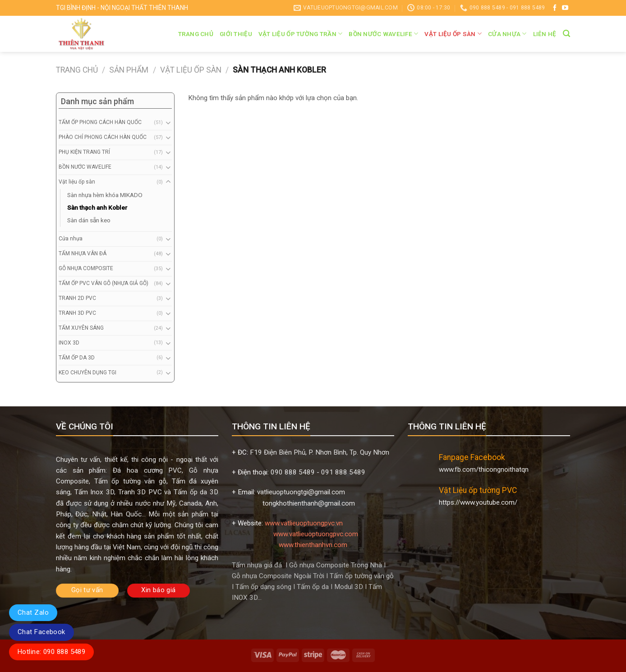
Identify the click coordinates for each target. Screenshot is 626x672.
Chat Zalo (33, 612)
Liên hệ (545, 34)
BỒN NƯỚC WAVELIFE (383, 34)
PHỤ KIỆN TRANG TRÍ (84, 152)
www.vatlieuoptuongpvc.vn (304, 523)
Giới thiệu (236, 34)
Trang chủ (196, 34)
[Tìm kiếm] (566, 34)
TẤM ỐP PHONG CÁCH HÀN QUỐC (100, 122)
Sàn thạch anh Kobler (97, 207)
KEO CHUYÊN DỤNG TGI (87, 373)
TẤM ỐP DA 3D (77, 358)
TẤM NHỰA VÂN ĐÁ (83, 253)
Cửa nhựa (507, 34)
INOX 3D (69, 343)
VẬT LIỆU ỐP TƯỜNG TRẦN (301, 34)
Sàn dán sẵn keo (89, 220)
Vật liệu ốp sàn (453, 34)
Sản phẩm (129, 70)
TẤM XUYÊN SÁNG (81, 328)
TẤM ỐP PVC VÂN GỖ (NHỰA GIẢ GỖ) (104, 283)
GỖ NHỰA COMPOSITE (86, 268)
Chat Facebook (41, 632)
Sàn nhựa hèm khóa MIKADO (105, 195)
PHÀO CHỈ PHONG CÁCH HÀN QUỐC (103, 137)
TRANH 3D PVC (77, 313)
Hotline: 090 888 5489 (51, 652)
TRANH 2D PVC (77, 298)
